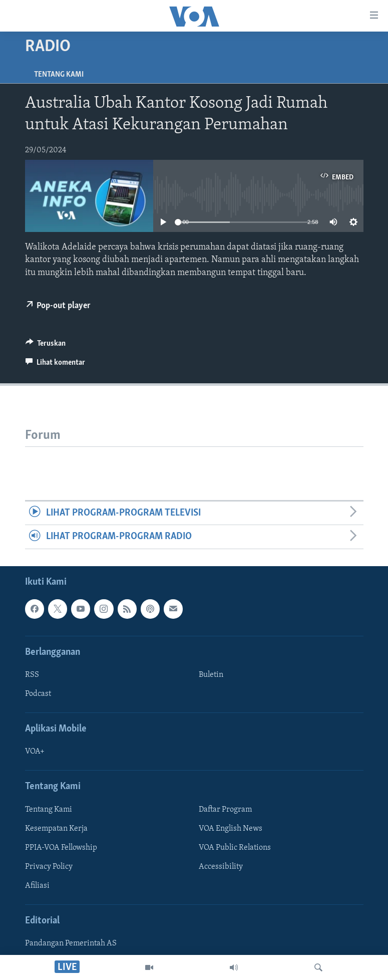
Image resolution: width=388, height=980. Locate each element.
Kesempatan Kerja (56, 829)
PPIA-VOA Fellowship (61, 848)
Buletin (211, 675)
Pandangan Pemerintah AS (71, 943)
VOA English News (231, 829)
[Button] (46, 346)
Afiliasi (37, 886)
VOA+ (35, 752)
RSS (32, 675)
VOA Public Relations (235, 848)
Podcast (38, 694)
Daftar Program (225, 810)
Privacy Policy (49, 867)
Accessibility (221, 867)
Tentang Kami (59, 75)
